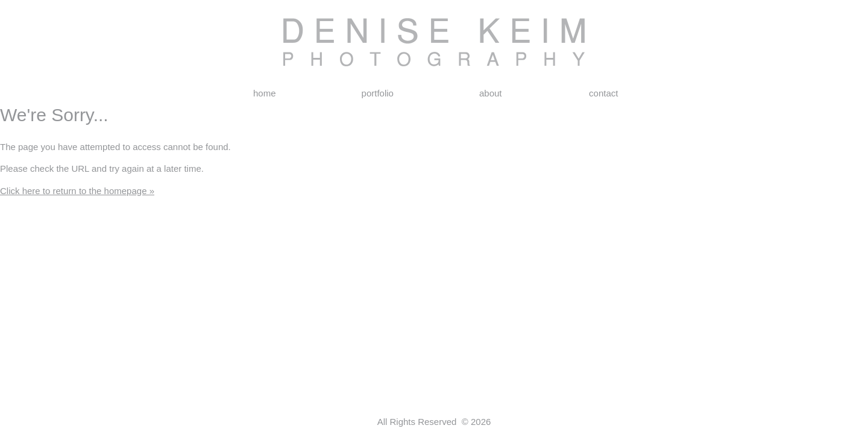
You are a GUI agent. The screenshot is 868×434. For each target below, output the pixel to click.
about (491, 93)
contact (603, 93)
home (265, 93)
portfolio (378, 93)
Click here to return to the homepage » (77, 191)
